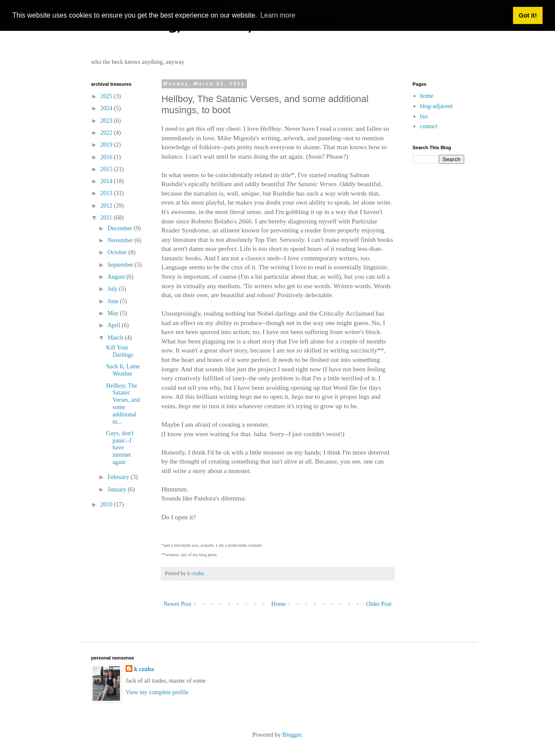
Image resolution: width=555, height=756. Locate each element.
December (121, 228)
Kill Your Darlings (119, 351)
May (114, 313)
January (118, 489)
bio (424, 116)
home (427, 96)
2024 (107, 108)
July (113, 289)
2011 (107, 218)
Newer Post (178, 604)
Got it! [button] (528, 15)
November (121, 240)
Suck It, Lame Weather (123, 370)
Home (279, 604)
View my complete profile (157, 692)
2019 (107, 145)
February (119, 477)
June (114, 301)
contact (429, 126)
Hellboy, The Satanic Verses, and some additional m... (123, 404)
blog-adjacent (436, 106)
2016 (107, 157)
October (118, 252)
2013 (107, 193)
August (117, 277)
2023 (107, 121)
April (115, 325)
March (116, 338)
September (121, 265)
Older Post (379, 604)
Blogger (292, 735)
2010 (107, 505)
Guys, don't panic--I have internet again (120, 448)
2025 (107, 96)
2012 (107, 206)
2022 (107, 133)
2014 (107, 181)
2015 (107, 169)
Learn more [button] (278, 15)
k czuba (144, 669)
